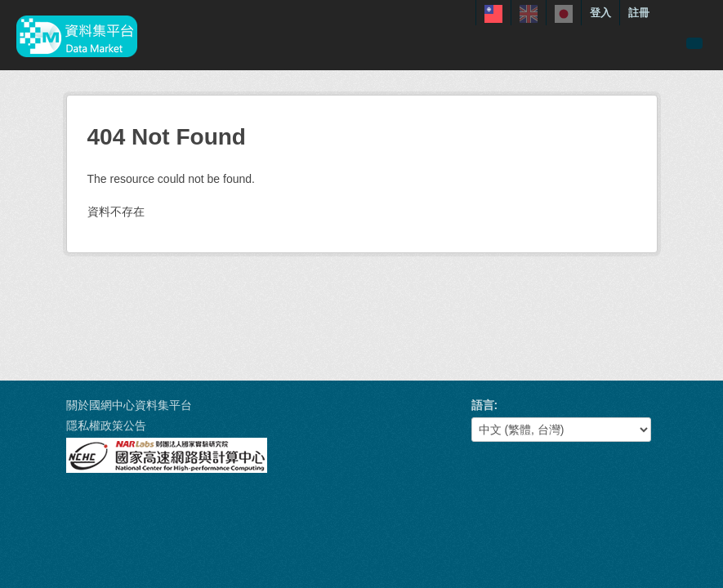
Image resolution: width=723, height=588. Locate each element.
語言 (483, 405)
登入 (600, 13)
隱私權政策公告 (106, 425)
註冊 (639, 13)
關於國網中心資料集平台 (129, 405)
